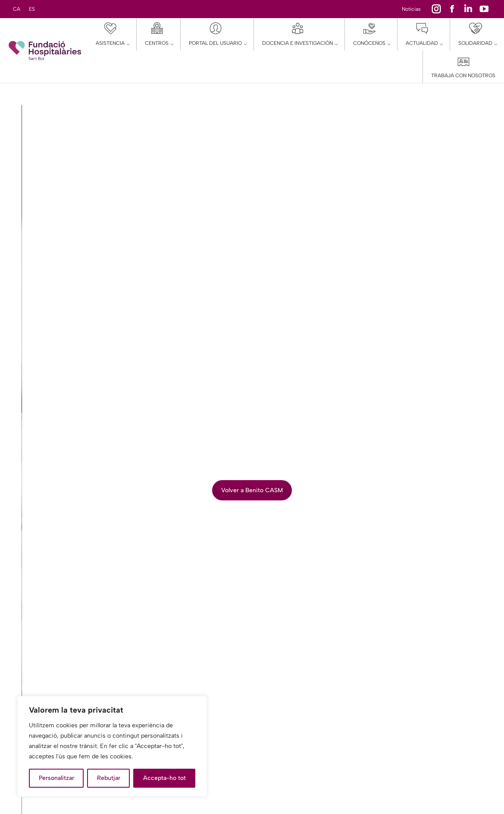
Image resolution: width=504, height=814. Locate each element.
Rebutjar (109, 778)
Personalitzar (56, 778)
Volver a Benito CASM (252, 490)
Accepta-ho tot (164, 778)
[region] (112, 746)
